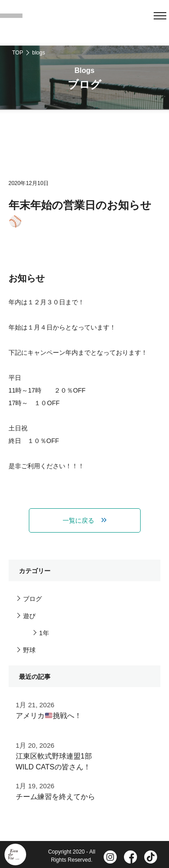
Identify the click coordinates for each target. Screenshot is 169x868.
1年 (44, 633)
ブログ (32, 599)
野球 (29, 650)
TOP (18, 53)
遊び (29, 616)
